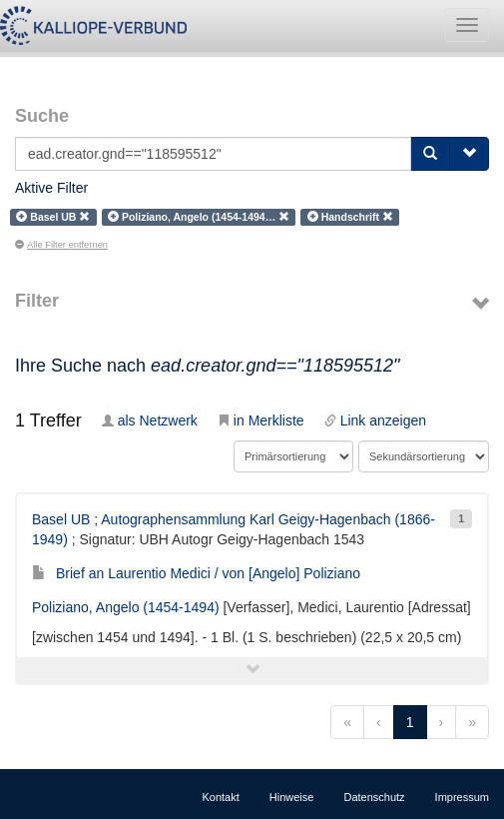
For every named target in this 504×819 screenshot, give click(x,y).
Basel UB (61, 519)
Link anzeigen (375, 420)
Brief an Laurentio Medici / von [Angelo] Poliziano (196, 573)
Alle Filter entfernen (61, 245)
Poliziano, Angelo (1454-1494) (126, 607)
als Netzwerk (150, 420)
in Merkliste (261, 420)
